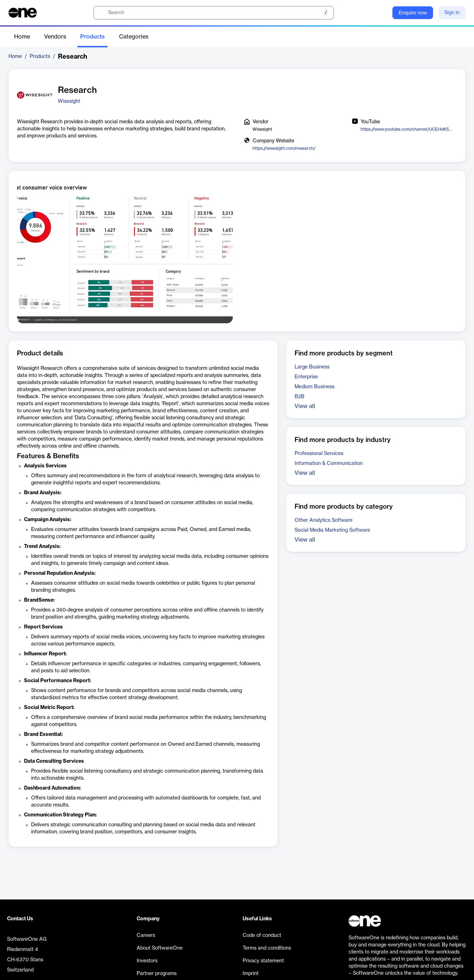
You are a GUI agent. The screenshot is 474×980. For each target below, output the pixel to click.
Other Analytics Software (324, 520)
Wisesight (69, 101)
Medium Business (315, 387)
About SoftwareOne (160, 948)
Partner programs (157, 974)
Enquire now (413, 13)
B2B (300, 397)
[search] (214, 13)
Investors (147, 961)
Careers (146, 935)
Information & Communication (329, 464)
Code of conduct (262, 935)
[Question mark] (383, 13)
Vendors (55, 37)
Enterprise (306, 377)
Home (22, 37)
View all (305, 406)
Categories (134, 37)
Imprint (251, 974)
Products (93, 37)
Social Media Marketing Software (332, 530)
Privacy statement (263, 961)
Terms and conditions (267, 948)
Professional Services (319, 454)
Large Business (312, 367)
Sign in (452, 13)
